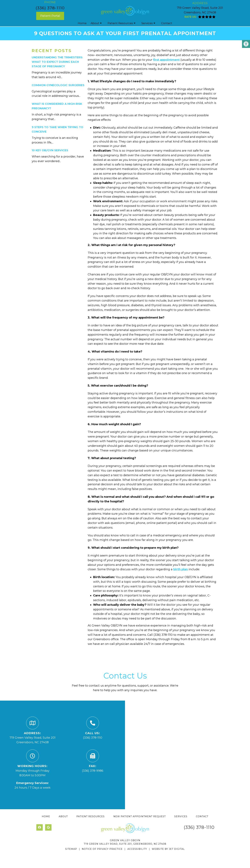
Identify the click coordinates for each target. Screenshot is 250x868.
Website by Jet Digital (168, 849)
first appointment (166, 60)
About (95, 23)
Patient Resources (120, 23)
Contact (167, 23)
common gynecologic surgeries (58, 85)
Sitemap (71, 849)
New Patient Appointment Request (140, 816)
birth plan (181, 569)
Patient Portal (50, 16)
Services (147, 23)
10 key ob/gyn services (50, 150)
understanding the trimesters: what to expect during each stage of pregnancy (57, 62)
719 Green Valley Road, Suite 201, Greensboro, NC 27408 (125, 844)
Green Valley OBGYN (125, 840)
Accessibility (137, 849)
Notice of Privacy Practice (102, 849)
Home (82, 23)
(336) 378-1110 (50, 8)
